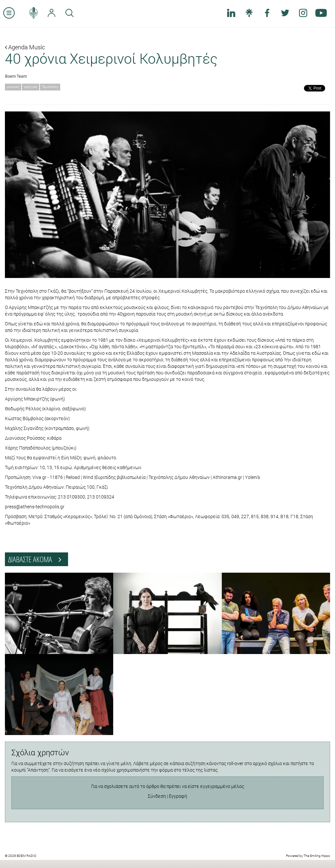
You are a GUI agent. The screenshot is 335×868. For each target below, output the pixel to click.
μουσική (13, 87)
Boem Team (16, 76)
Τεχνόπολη (50, 87)
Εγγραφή (178, 796)
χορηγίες (31, 87)
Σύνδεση (157, 796)
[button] (29, 195)
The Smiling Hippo (317, 856)
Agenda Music (25, 47)
